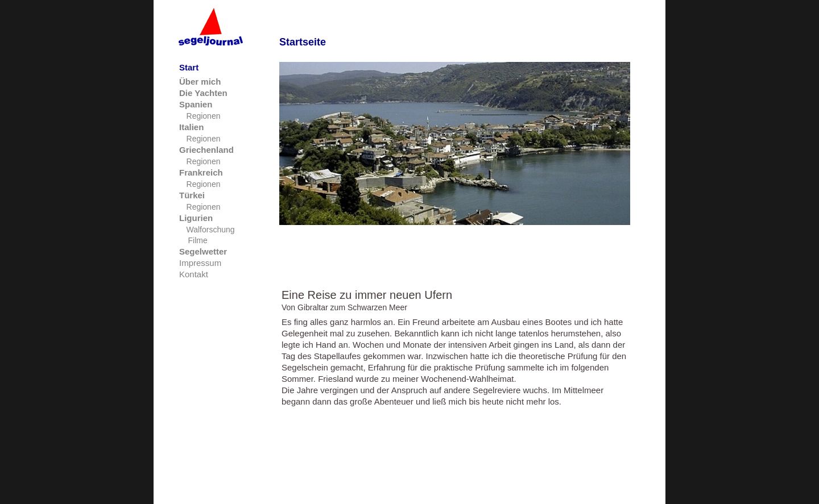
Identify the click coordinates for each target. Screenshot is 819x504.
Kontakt (194, 274)
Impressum (200, 263)
